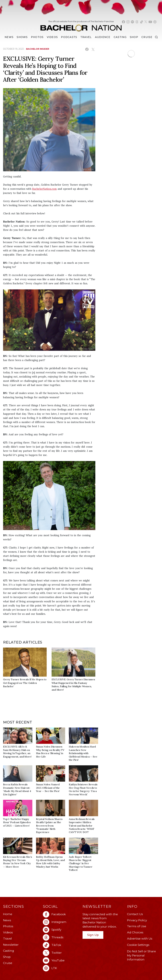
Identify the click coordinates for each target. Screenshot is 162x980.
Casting (9, 951)
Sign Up (93, 935)
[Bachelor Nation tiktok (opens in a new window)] (142, 22)
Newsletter (11, 945)
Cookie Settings (138, 945)
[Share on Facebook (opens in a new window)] (87, 49)
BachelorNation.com (44, 189)
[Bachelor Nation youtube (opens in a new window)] (150, 22)
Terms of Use (137, 926)
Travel (86, 37)
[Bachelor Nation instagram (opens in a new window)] (128, 22)
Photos (37, 37)
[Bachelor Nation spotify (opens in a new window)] (132, 22)
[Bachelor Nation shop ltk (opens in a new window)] (155, 22)
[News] (9, 37)
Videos (52, 37)
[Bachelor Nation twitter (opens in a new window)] (146, 22)
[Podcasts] (69, 37)
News (7, 920)
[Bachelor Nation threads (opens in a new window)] (137, 22)
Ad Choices (135, 932)
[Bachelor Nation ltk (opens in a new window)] (61, 968)
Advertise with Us (140, 939)
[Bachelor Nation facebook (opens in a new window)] (124, 22)
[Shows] (22, 37)
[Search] (156, 37)
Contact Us (135, 914)
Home (8, 914)
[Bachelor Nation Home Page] (81, 26)
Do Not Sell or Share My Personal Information (141, 955)
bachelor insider (38, 49)
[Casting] (120, 37)
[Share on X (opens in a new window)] (93, 49)
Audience (103, 37)
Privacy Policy (137, 920)
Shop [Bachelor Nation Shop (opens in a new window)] (134, 37)
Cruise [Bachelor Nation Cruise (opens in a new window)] (147, 37)
